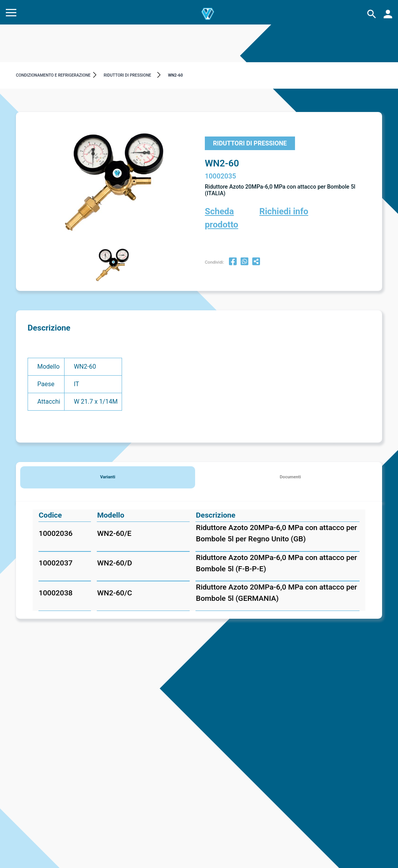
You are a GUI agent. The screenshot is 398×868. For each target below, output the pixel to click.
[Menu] (11, 14)
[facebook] (233, 262)
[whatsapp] (244, 262)
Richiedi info (284, 211)
